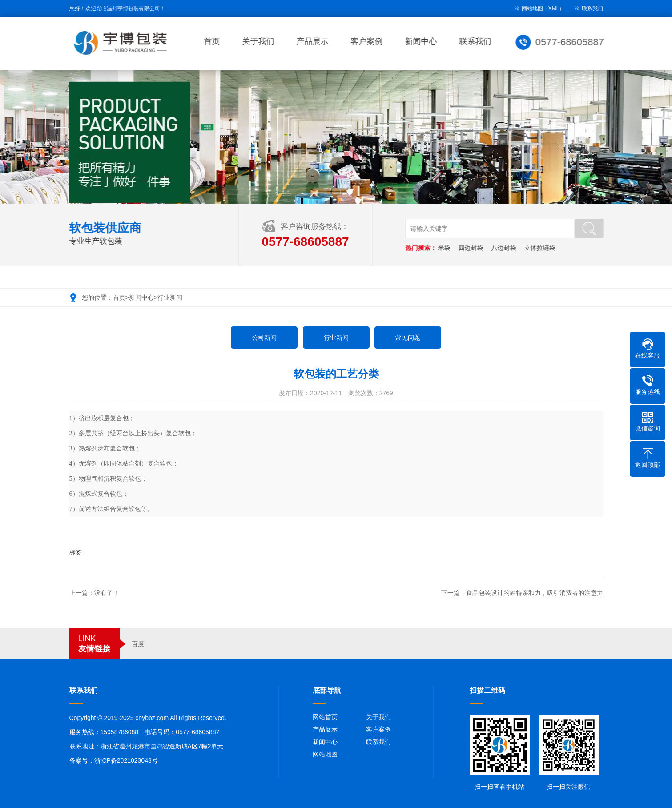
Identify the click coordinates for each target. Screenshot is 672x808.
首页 (213, 41)
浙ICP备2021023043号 (126, 760)
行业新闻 (170, 297)
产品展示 (314, 41)
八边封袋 (505, 248)
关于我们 (260, 41)
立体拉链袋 (541, 248)
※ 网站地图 (529, 8)
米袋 (445, 248)
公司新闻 (264, 338)
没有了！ (107, 593)
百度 (138, 644)
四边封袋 (472, 248)
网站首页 (325, 717)
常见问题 (408, 338)
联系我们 (592, 8)
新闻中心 (423, 41)
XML (554, 8)
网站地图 (325, 754)
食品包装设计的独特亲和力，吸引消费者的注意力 (535, 593)
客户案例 (368, 41)
